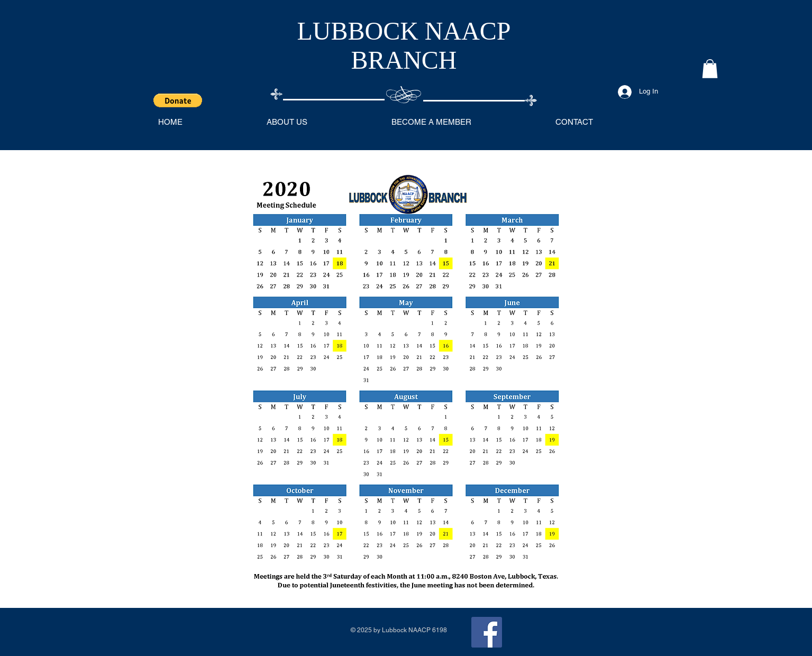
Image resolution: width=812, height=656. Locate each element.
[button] (178, 100)
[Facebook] (487, 632)
